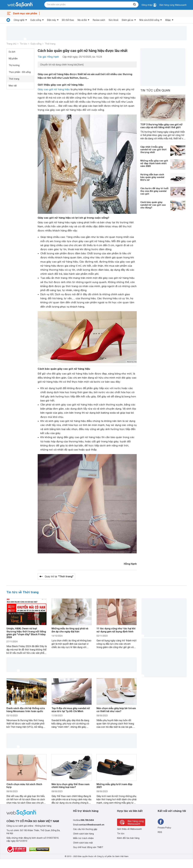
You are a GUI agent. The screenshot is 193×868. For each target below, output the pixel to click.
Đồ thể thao (68, 20)
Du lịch (12, 52)
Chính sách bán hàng (83, 834)
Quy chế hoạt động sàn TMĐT (88, 847)
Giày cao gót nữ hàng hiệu (54, 89)
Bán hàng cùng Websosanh (173, 5)
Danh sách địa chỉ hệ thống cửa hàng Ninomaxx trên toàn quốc (26, 710)
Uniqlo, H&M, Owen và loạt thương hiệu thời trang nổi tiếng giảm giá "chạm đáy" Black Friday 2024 (26, 633)
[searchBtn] (135, 5)
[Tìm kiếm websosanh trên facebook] (161, 822)
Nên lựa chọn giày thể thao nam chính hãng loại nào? (70, 786)
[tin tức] (8, 20)
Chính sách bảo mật (83, 843)
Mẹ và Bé (82, 20)
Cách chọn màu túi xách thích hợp (24, 786)
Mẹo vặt (13, 86)
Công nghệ (19, 20)
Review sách (99, 20)
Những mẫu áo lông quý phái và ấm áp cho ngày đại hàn (70, 630)
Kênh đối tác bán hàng (128, 838)
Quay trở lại (59, 576)
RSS (160, 832)
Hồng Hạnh (130, 564)
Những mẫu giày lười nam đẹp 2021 (114, 786)
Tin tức (23, 44)
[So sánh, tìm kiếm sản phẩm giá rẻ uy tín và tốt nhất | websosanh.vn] (20, 5)
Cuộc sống (36, 20)
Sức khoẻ (113, 20)
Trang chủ (11, 44)
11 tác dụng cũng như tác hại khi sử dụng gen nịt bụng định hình (116, 630)
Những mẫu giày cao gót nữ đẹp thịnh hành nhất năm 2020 (154, 163)
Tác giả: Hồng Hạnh (48, 57)
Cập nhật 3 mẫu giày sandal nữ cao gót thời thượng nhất (153, 149)
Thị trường (14, 65)
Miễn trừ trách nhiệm (83, 838)
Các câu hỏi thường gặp (85, 829)
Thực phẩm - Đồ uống (20, 72)
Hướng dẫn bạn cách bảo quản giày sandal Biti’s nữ (152, 177)
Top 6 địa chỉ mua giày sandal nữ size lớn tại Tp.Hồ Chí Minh (71, 710)
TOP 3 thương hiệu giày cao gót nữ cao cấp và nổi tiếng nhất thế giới (161, 126)
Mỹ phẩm (13, 59)
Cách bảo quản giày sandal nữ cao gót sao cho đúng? (153, 205)
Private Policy (164, 828)
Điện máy (52, 20)
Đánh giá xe (128, 20)
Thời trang (50, 44)
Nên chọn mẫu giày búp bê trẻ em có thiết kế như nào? (116, 710)
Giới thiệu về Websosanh (129, 829)
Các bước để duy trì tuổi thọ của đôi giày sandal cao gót (154, 191)
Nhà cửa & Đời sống (149, 20)
